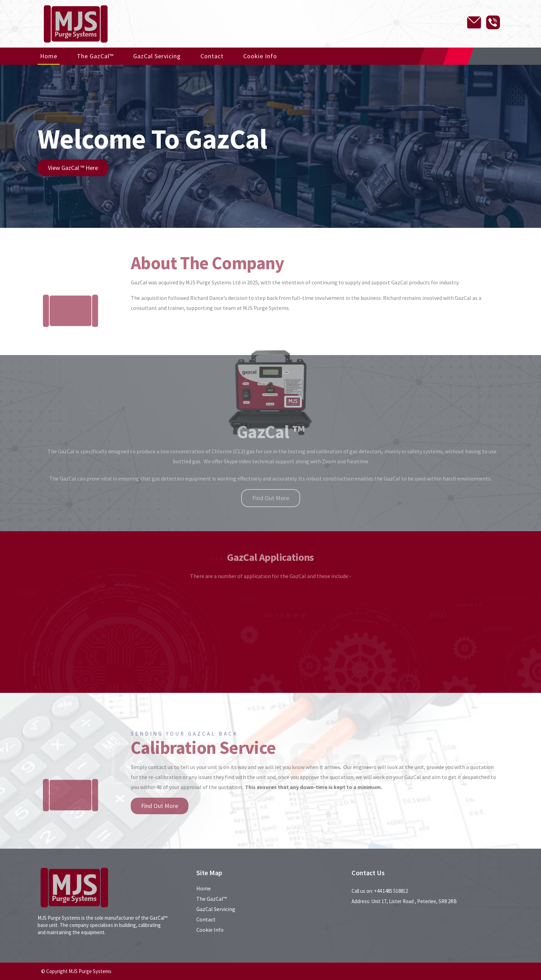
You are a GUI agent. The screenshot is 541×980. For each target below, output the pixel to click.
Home (49, 56)
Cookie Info (260, 56)
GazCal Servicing (157, 56)
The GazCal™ (95, 56)
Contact (212, 56)
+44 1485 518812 (391, 891)
